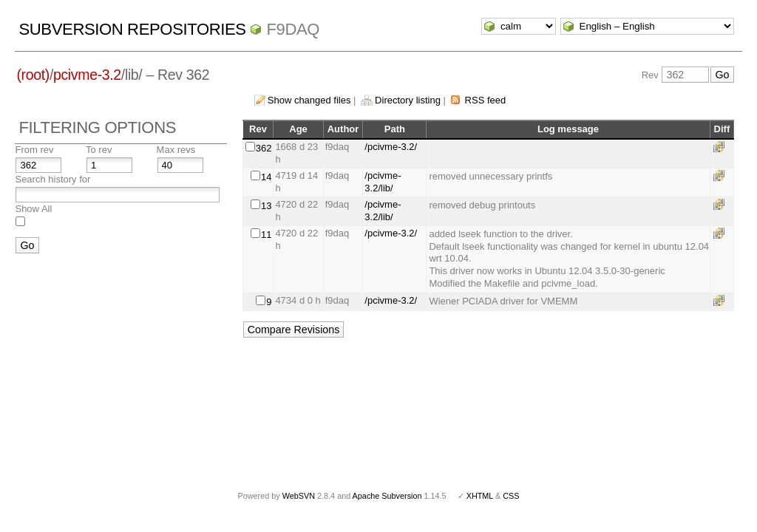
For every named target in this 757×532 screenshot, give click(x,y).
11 (266, 235)
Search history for (52, 179)
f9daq (293, 29)
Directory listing (408, 100)
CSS (511, 496)
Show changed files (309, 100)
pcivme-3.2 (87, 75)
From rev (34, 150)
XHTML (480, 496)
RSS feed (486, 100)
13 (266, 206)
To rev (99, 150)
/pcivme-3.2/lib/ (383, 182)
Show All (33, 209)
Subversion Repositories (132, 29)
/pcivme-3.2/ (391, 147)
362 (264, 148)
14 (266, 177)
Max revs (176, 150)
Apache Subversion (387, 496)
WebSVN (299, 496)
